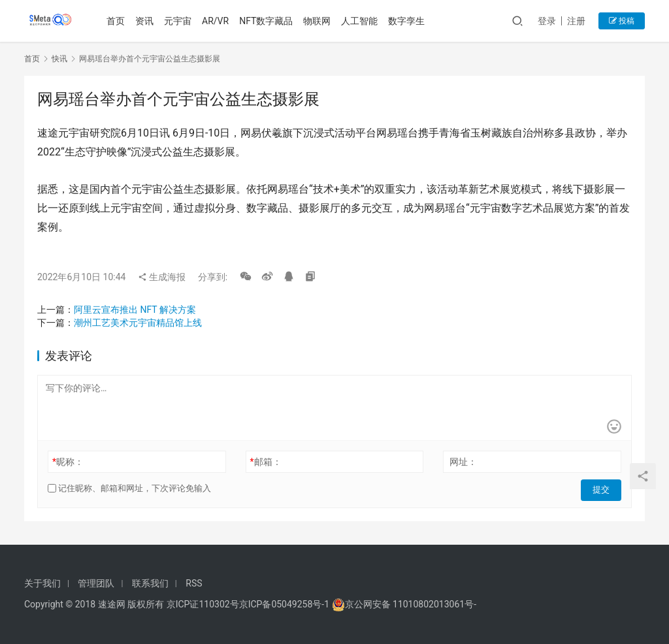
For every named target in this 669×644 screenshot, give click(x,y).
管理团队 (96, 583)
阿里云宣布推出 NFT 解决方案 (135, 310)
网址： (463, 462)
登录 (547, 21)
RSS (194, 583)
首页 (118, 21)
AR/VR (217, 21)
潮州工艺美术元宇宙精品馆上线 (138, 323)
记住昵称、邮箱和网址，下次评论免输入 (129, 488)
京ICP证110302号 (203, 604)
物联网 (319, 21)
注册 (576, 21)
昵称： (68, 462)
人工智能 (361, 21)
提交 (603, 489)
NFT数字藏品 (268, 21)
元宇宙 (180, 21)
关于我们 (42, 583)
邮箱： (266, 462)
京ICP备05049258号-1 (286, 604)
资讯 (146, 21)
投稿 (622, 21)
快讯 (59, 59)
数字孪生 (408, 21)
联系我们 (150, 583)
